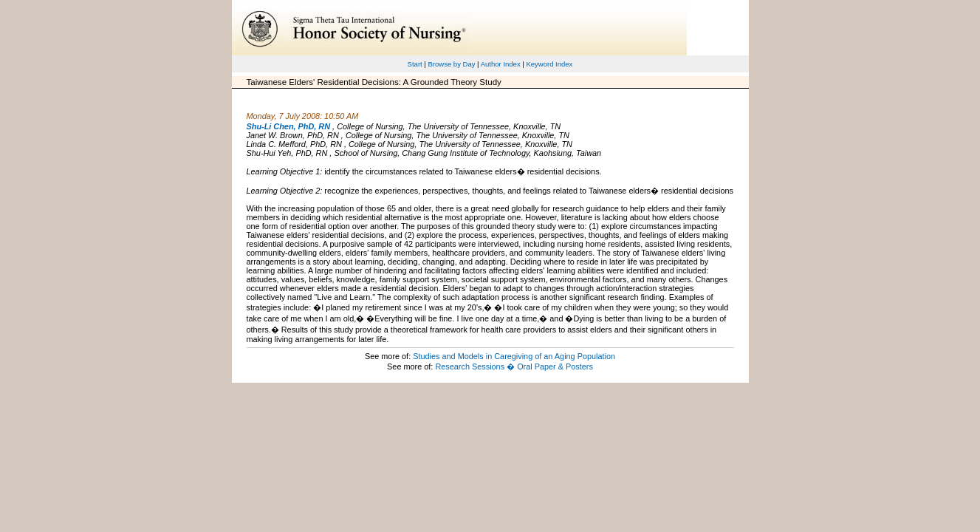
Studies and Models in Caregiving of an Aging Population (514, 356)
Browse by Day (451, 64)
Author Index (501, 64)
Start (415, 64)
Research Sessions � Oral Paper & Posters (514, 366)
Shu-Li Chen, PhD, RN (289, 126)
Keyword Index (549, 64)
